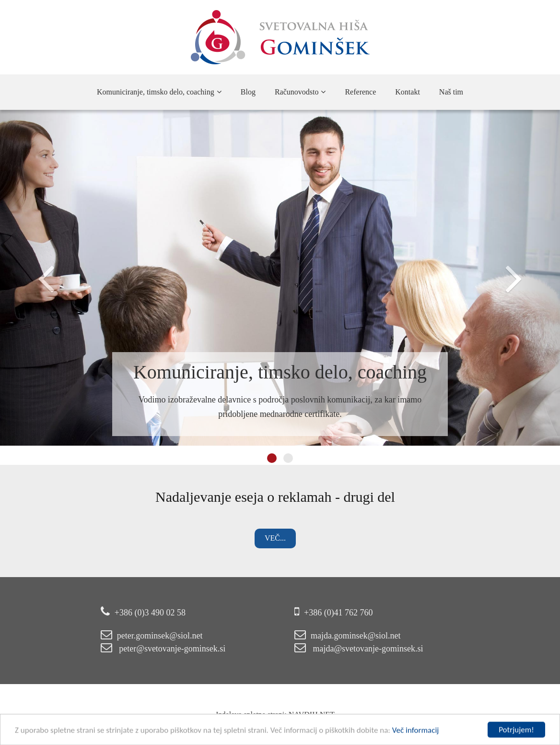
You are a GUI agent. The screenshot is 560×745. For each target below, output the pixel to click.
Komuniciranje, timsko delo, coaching (159, 92)
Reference (360, 92)
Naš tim (451, 92)
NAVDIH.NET (294, 715)
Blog (248, 92)
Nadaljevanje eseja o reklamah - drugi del (257, 497)
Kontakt (408, 92)
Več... (257, 538)
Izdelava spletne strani (233, 715)
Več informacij (416, 734)
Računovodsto (300, 92)
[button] (42, 278)
